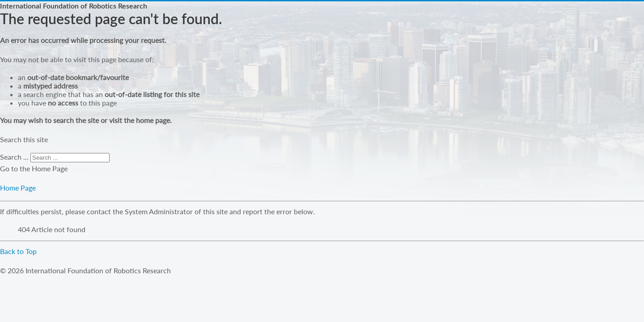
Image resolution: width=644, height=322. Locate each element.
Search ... (14, 157)
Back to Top (18, 251)
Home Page (18, 188)
